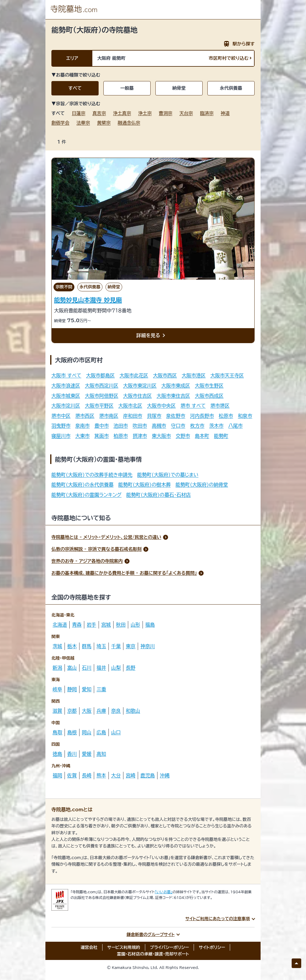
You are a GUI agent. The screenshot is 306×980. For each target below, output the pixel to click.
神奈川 (148, 646)
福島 (150, 625)
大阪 (87, 711)
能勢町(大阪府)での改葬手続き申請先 (92, 475)
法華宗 (83, 123)
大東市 (82, 436)
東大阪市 (161, 436)
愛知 (87, 689)
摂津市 (140, 436)
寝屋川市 (61, 436)
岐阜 (57, 689)
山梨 (116, 668)
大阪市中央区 (161, 406)
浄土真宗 (122, 113)
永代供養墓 (231, 88)
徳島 (57, 754)
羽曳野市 (61, 426)
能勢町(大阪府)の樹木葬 (145, 485)
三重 (101, 689)
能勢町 (221, 436)
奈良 (116, 711)
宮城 (106, 625)
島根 (72, 732)
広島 (101, 732)
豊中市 (102, 426)
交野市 (183, 436)
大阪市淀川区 (66, 406)
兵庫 (101, 711)
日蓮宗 (78, 113)
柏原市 (121, 436)
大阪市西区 (165, 375)
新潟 (57, 668)
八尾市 (235, 426)
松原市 (226, 416)
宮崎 (131, 775)
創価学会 (60, 123)
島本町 (202, 436)
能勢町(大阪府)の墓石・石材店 (159, 495)
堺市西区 (85, 416)
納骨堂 (179, 88)
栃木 (72, 646)
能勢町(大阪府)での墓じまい (168, 475)
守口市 (178, 426)
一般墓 (127, 88)
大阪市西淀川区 (102, 386)
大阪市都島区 (100, 375)
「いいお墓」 (164, 892)
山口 (116, 732)
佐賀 (72, 775)
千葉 (116, 646)
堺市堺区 (220, 406)
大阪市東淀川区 (140, 386)
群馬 (87, 646)
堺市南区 (109, 416)
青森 (77, 625)
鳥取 (57, 732)
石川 (87, 668)
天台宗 (186, 113)
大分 (116, 775)
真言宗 (99, 113)
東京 (131, 646)
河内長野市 (202, 416)
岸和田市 (133, 416)
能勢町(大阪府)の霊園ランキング (87, 495)
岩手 (91, 625)
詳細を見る (152, 336)
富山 (72, 668)
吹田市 (140, 426)
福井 (101, 668)
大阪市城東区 (66, 396)
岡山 (87, 732)
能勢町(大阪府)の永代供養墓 (82, 485)
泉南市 (82, 426)
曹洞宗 (165, 113)
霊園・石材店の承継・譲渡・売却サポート (153, 954)
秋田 (121, 625)
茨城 (57, 646)
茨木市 (216, 426)
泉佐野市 (176, 416)
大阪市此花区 (134, 375)
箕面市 (102, 436)
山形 (135, 625)
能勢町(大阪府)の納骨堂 (202, 485)
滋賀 (57, 711)
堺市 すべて (193, 406)
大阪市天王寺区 (227, 375)
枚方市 (197, 426)
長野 (131, 668)
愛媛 (87, 754)
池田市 (121, 426)
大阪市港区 (194, 375)
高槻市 (159, 426)
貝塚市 (154, 416)
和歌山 (133, 711)
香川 (72, 754)
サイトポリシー (212, 947)
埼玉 (101, 646)
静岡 (72, 689)
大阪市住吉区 (137, 396)
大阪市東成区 (176, 386)
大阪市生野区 (209, 386)
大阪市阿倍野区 (102, 396)
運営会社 (89, 947)
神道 (225, 113)
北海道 (60, 625)
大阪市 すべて (66, 375)
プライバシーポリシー (170, 947)
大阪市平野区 (99, 406)
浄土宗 (145, 113)
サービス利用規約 (124, 947)
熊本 (101, 775)
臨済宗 (207, 113)
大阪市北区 (130, 406)
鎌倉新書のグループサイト (151, 935)
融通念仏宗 (129, 123)
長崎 (87, 775)
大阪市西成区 (209, 396)
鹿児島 (148, 775)
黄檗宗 (104, 123)
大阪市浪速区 (66, 386)
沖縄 (165, 775)
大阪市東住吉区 (173, 396)
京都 (72, 711)
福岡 (57, 775)
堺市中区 (61, 416)
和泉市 (245, 416)
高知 (101, 754)
